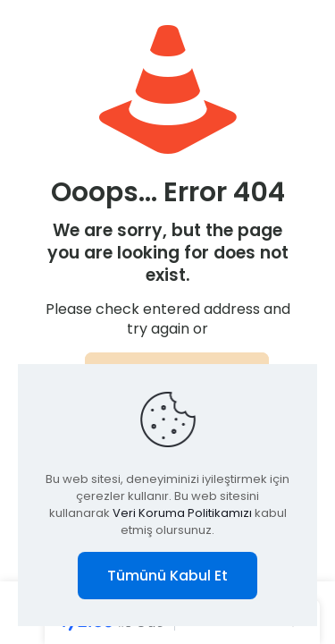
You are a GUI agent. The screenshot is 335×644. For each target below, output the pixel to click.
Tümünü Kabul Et (167, 576)
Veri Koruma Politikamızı (182, 513)
